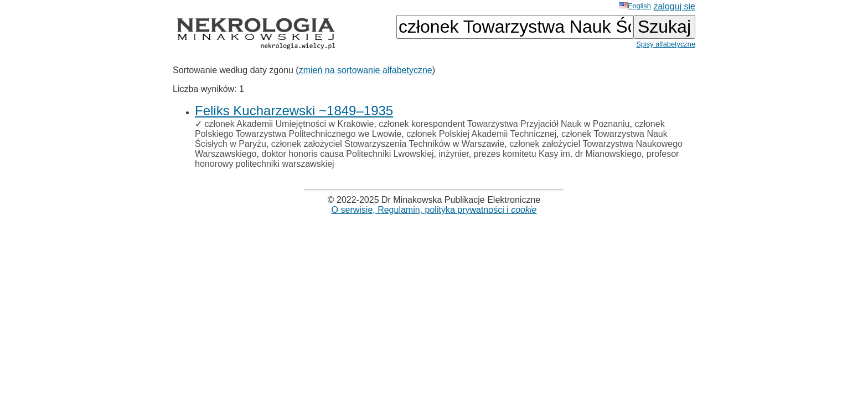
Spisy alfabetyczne (666, 44)
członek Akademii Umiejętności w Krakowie (289, 124)
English (635, 6)
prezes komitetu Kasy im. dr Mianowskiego (558, 154)
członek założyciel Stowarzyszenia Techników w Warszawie (388, 144)
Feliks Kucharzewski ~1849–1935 (294, 111)
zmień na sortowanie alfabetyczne (366, 70)
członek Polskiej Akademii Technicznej (481, 134)
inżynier (453, 154)
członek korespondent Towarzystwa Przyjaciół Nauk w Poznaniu (504, 124)
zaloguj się (674, 6)
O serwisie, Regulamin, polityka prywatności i (434, 210)
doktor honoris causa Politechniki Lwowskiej (347, 154)
